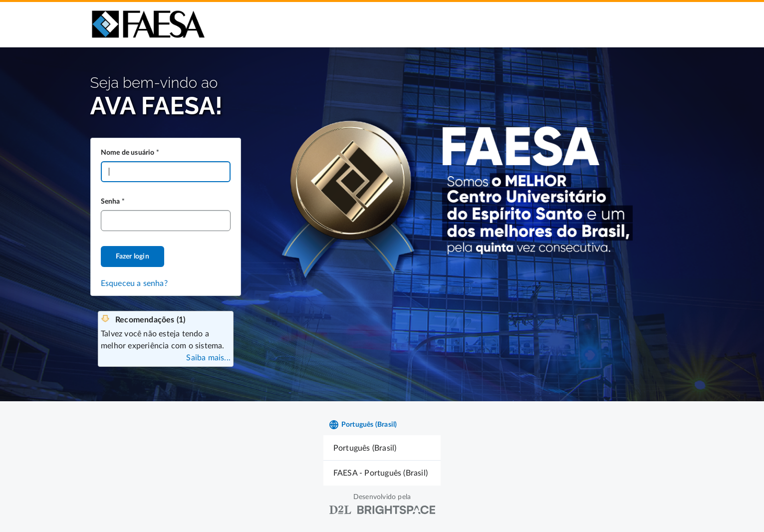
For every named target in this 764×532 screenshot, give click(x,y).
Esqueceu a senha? (134, 283)
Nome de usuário (128, 153)
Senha (111, 202)
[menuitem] (382, 448)
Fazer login (132, 257)
